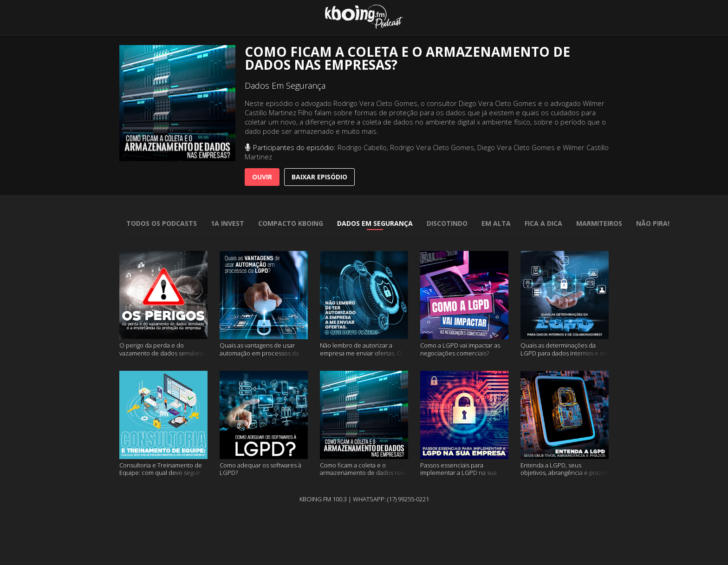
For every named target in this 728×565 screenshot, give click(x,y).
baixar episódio (319, 177)
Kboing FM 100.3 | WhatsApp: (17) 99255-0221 (364, 499)
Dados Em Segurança (375, 223)
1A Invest (227, 223)
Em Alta (496, 223)
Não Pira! (653, 223)
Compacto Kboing (291, 223)
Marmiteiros (599, 223)
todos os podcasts (162, 223)
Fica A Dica (543, 223)
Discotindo (447, 223)
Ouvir (262, 177)
